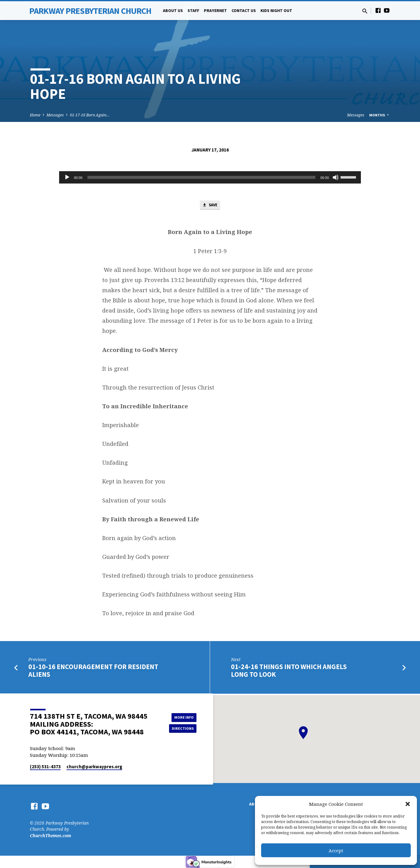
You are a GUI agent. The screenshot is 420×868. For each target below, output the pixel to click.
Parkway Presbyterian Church (90, 11)
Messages (55, 115)
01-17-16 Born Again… (90, 115)
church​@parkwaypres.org (94, 767)
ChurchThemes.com (50, 836)
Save (210, 206)
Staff (193, 11)
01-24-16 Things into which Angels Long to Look (289, 672)
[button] (408, 804)
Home (35, 115)
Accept (336, 850)
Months (380, 115)
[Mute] (336, 177)
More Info (181, 717)
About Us (173, 11)
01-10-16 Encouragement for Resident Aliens (93, 672)
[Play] (67, 177)
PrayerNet (215, 11)
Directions (181, 729)
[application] (210, 177)
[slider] (202, 177)
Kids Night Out (276, 11)
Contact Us (244, 11)
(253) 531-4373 (45, 767)
